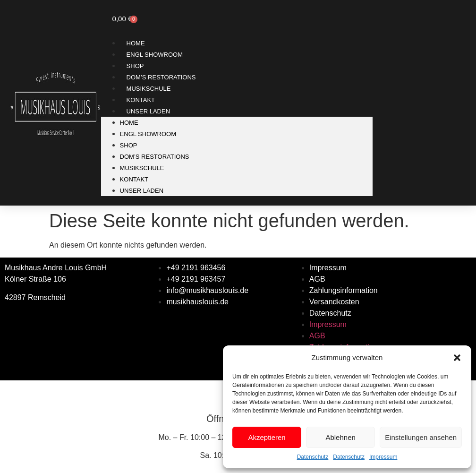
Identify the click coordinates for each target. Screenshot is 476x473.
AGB (317, 279)
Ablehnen (340, 437)
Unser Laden (148, 111)
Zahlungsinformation (344, 290)
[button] (457, 358)
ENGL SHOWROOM (155, 55)
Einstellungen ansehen (421, 437)
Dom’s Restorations (161, 77)
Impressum (383, 457)
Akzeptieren (267, 437)
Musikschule (149, 89)
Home (136, 43)
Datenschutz (313, 457)
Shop (135, 66)
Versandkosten (334, 302)
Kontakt (141, 100)
